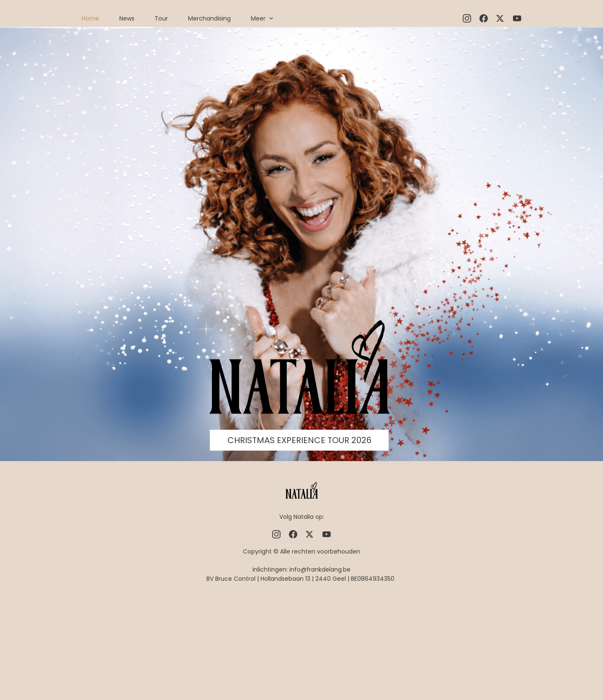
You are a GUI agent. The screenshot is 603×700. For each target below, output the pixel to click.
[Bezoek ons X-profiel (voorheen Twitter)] (500, 18)
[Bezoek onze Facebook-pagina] (484, 18)
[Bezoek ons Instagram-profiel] (467, 18)
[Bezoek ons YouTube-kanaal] (517, 18)
